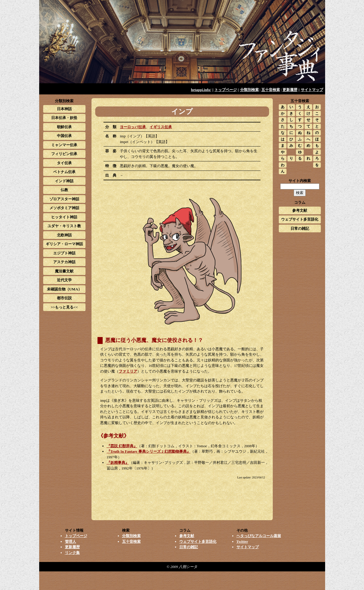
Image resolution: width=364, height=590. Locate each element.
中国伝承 (64, 136)
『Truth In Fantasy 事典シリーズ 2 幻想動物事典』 (149, 451)
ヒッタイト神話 (64, 217)
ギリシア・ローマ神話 (64, 244)
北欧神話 (64, 235)
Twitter (242, 542)
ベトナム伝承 (64, 172)
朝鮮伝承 (64, 127)
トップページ (226, 90)
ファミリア (128, 371)
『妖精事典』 (118, 463)
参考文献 (300, 210)
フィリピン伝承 (64, 154)
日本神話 (64, 109)
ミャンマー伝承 (64, 145)
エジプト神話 (64, 253)
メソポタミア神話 (64, 208)
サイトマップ (312, 90)
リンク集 (72, 553)
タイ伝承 (64, 163)
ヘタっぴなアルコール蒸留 (259, 536)
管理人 (70, 542)
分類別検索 (249, 90)
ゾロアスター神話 (64, 199)
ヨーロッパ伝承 (133, 127)
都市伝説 (64, 298)
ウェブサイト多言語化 (300, 219)
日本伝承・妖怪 (64, 118)
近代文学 (64, 280)
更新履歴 (290, 90)
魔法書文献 (64, 271)
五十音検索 (271, 90)
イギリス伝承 (161, 127)
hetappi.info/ (201, 90)
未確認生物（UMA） (64, 289)
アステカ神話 (64, 262)
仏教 (64, 190)
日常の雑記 (300, 228)
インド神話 (64, 181)
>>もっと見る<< (64, 307)
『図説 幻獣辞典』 (122, 446)
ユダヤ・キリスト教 (64, 226)
